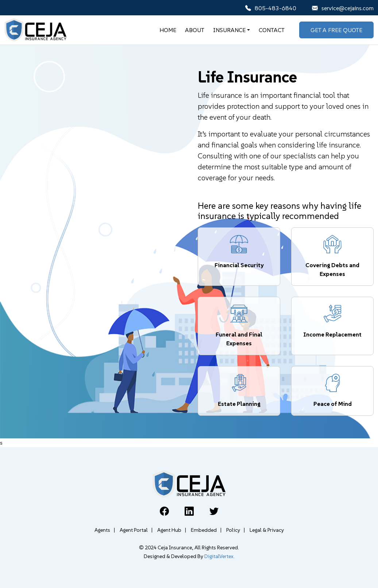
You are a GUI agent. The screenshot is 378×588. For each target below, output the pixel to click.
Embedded (206, 530)
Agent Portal (136, 530)
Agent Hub (172, 530)
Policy (236, 530)
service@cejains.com (343, 8)
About (195, 30)
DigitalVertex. (219, 556)
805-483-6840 (271, 8)
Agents (105, 530)
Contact (272, 30)
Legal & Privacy (267, 530)
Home (168, 30)
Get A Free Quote (336, 30)
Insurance (229, 30)
